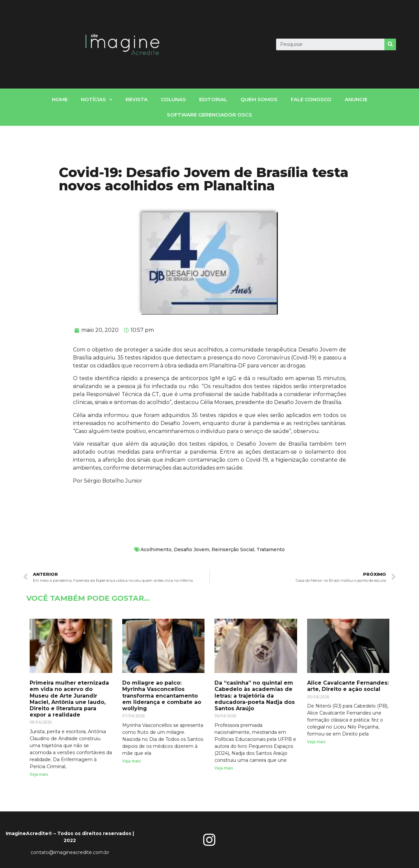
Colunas (173, 99)
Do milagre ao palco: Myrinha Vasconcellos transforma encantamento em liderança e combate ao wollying (162, 696)
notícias (97, 100)
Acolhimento (156, 549)
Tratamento (271, 549)
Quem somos (259, 99)
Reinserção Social (233, 549)
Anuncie (356, 99)
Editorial (213, 99)
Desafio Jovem (192, 549)
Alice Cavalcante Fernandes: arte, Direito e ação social (348, 686)
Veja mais (39, 774)
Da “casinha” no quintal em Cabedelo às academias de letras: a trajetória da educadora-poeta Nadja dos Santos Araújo (255, 696)
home (60, 99)
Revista (137, 99)
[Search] (390, 44)
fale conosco (311, 99)
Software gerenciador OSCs (209, 115)
